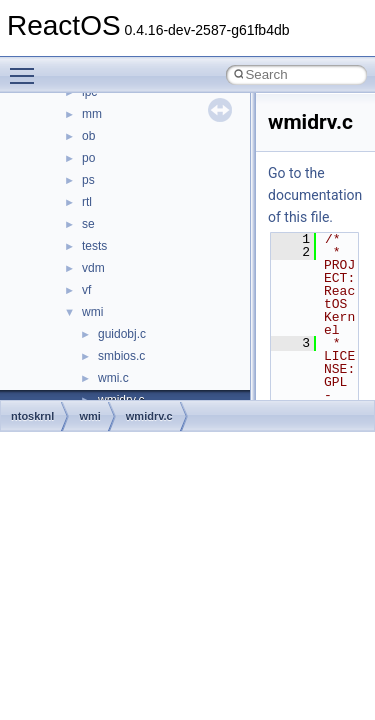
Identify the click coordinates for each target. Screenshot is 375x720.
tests (94, 246)
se (88, 224)
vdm (93, 268)
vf (86, 290)
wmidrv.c (149, 416)
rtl (87, 202)
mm (92, 114)
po (88, 158)
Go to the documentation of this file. (315, 195)
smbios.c (121, 356)
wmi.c (113, 378)
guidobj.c (122, 334)
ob (88, 136)
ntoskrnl (32, 416)
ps (88, 180)
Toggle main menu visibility (27, 67)
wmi (92, 312)
